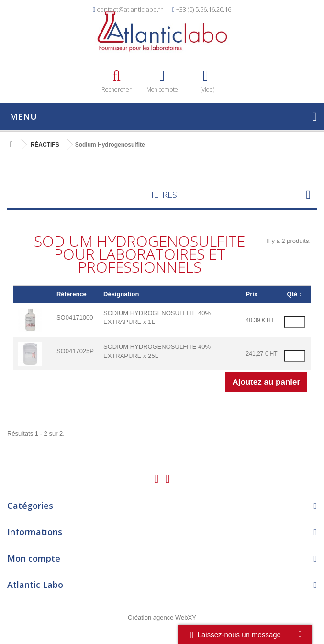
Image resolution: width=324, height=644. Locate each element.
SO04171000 (75, 317)
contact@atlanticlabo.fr (130, 9)
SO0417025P (75, 351)
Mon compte (34, 558)
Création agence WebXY (162, 617)
